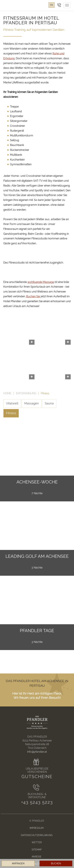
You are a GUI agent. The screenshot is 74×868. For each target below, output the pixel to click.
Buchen (56, 863)
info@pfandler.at (37, 752)
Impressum (37, 828)
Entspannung (26, 393)
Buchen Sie (33, 296)
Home (7, 393)
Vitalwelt (12, 403)
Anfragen (18, 863)
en (52, 5)
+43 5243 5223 (37, 802)
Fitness (11, 413)
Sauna (49, 403)
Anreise (37, 857)
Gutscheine (37, 777)
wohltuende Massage (41, 282)
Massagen (32, 403)
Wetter (37, 842)
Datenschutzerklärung (37, 835)
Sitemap (37, 850)
